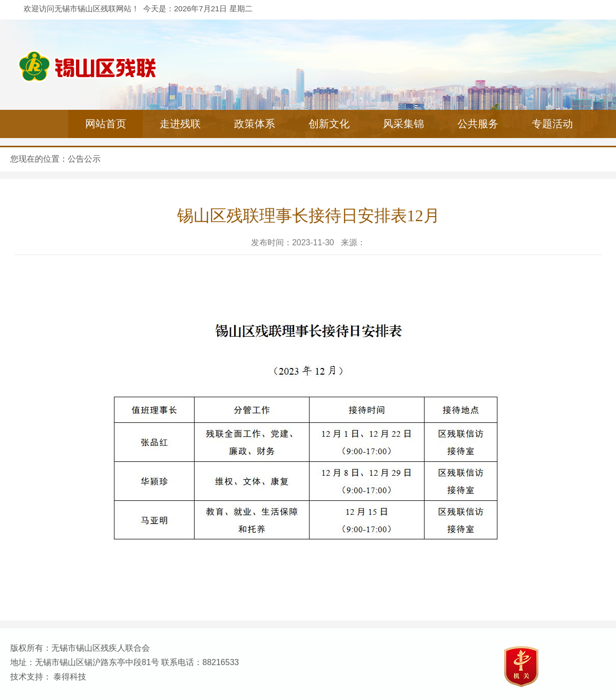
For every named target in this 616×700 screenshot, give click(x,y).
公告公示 (84, 159)
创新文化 (329, 124)
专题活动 (552, 124)
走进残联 (180, 124)
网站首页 (106, 124)
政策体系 (255, 124)
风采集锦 (403, 124)
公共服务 (478, 124)
